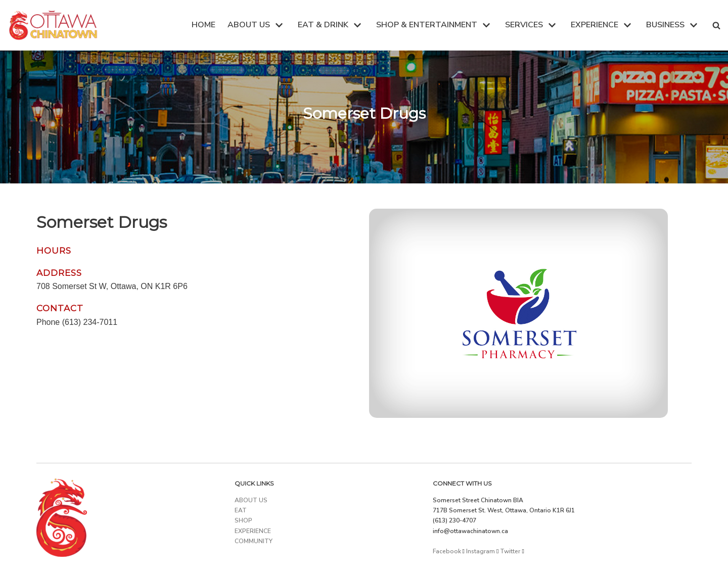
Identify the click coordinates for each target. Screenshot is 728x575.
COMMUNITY (254, 541)
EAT (241, 510)
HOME (203, 25)
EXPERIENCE (253, 531)
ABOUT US (251, 500)
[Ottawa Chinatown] (53, 25)
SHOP (243, 520)
